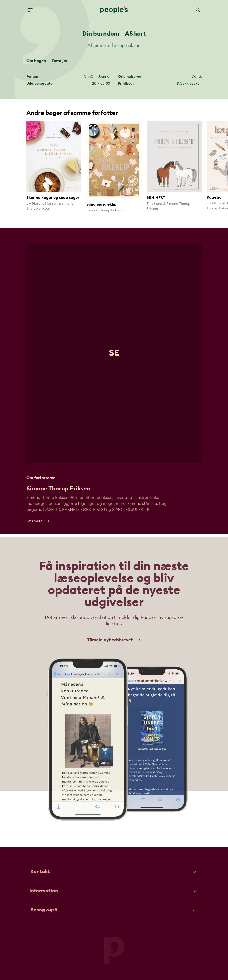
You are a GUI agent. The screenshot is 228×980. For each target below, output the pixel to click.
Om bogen (36, 61)
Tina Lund (154, 204)
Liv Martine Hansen (42, 204)
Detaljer (60, 61)
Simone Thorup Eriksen (117, 45)
